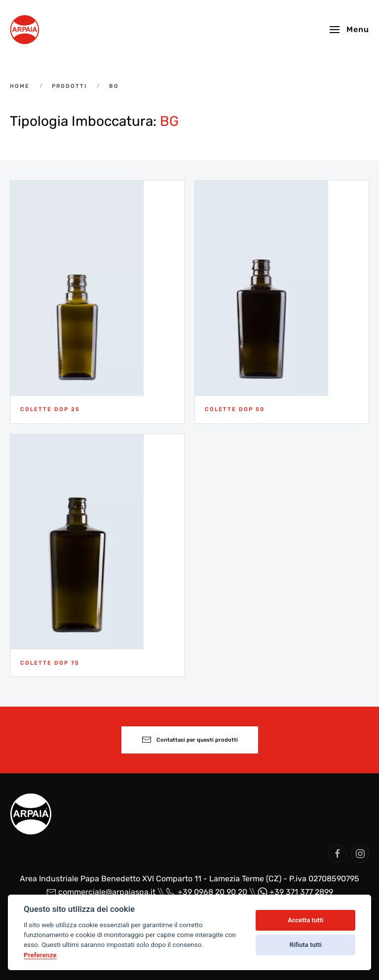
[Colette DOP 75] (97, 555)
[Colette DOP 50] (282, 302)
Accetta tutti (306, 920)
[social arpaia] (338, 854)
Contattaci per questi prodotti (190, 740)
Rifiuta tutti (305, 945)
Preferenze (40, 955)
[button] (349, 30)
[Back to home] (25, 30)
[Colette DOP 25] (97, 302)
